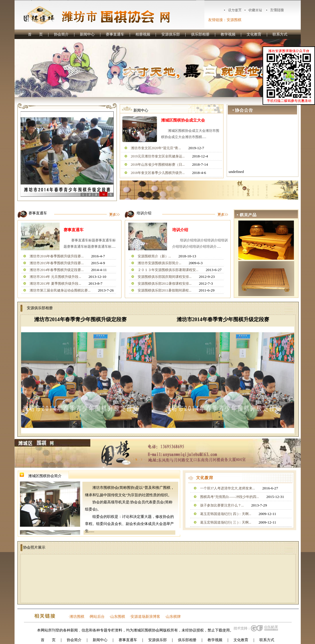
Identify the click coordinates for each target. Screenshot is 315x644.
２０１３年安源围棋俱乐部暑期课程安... (168, 270)
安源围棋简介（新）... (154, 256)
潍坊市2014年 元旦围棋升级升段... (55, 277)
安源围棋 (234, 20)
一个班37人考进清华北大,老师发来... (227, 488)
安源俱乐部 (171, 34)
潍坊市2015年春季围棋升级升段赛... (57, 263)
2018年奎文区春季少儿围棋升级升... (158, 173)
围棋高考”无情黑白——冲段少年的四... (229, 497)
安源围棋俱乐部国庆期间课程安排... (165, 277)
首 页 (35, 34)
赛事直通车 (115, 34)
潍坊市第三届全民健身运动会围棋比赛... (60, 290)
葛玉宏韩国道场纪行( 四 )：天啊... (226, 514)
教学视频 (228, 34)
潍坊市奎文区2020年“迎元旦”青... (156, 148)
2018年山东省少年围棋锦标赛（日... (158, 165)
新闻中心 (87, 34)
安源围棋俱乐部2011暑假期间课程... (165, 290)
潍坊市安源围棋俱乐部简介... (159, 263)
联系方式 (280, 34)
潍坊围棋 (77, 617)
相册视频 (143, 34)
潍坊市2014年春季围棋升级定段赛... (57, 270)
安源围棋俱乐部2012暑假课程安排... (165, 284)
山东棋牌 (173, 617)
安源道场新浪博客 (145, 617)
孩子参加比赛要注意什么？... (222, 505)
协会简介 (61, 34)
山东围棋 (118, 617)
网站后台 (97, 617)
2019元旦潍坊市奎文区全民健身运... (158, 156)
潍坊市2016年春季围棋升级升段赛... (57, 256)
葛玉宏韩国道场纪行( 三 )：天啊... (226, 522)
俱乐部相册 (200, 34)
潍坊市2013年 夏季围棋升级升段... (55, 284)
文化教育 (254, 34)
